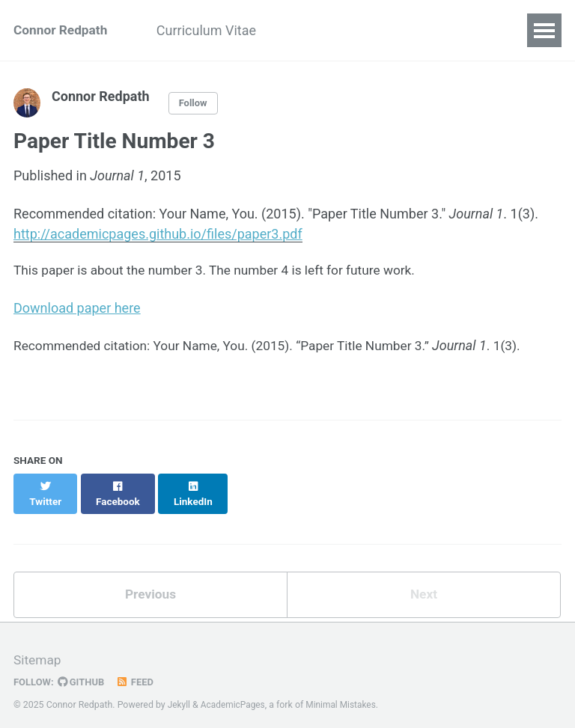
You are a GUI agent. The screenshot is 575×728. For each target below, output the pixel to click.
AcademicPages (235, 694)
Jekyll (180, 694)
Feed (139, 670)
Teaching (402, 30)
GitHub (83, 670)
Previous (151, 582)
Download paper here (77, 309)
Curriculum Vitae (215, 30)
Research (320, 30)
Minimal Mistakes (346, 694)
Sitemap (38, 649)
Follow (194, 103)
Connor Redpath (63, 30)
